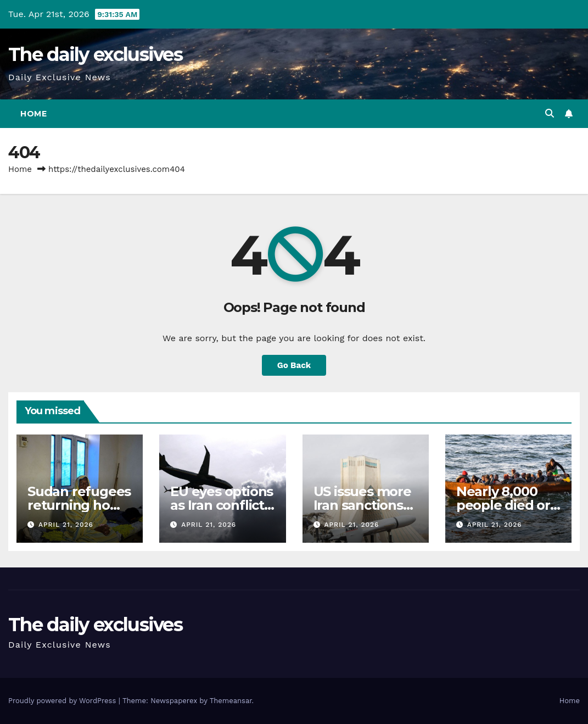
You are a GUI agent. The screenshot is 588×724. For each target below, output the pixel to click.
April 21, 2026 (66, 525)
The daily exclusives (95, 54)
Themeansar (231, 701)
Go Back (294, 365)
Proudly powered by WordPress (63, 701)
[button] (550, 113)
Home (33, 114)
